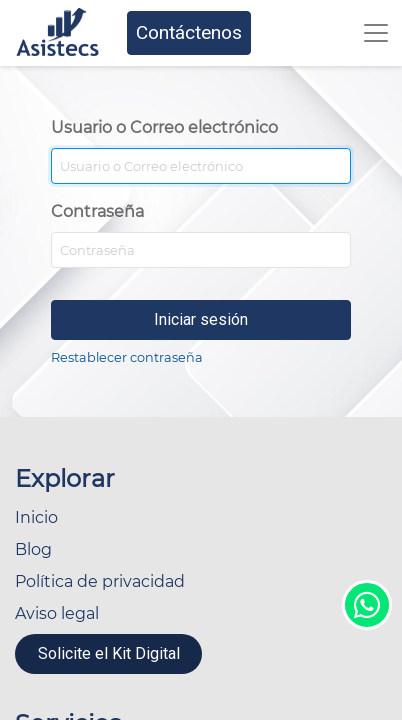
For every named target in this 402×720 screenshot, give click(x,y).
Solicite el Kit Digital (109, 653)
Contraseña (97, 211)
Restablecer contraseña (127, 357)
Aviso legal (57, 613)
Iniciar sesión (201, 319)
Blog (33, 549)
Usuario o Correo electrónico (164, 127)
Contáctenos (189, 32)
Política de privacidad (100, 581)
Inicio (36, 517)
